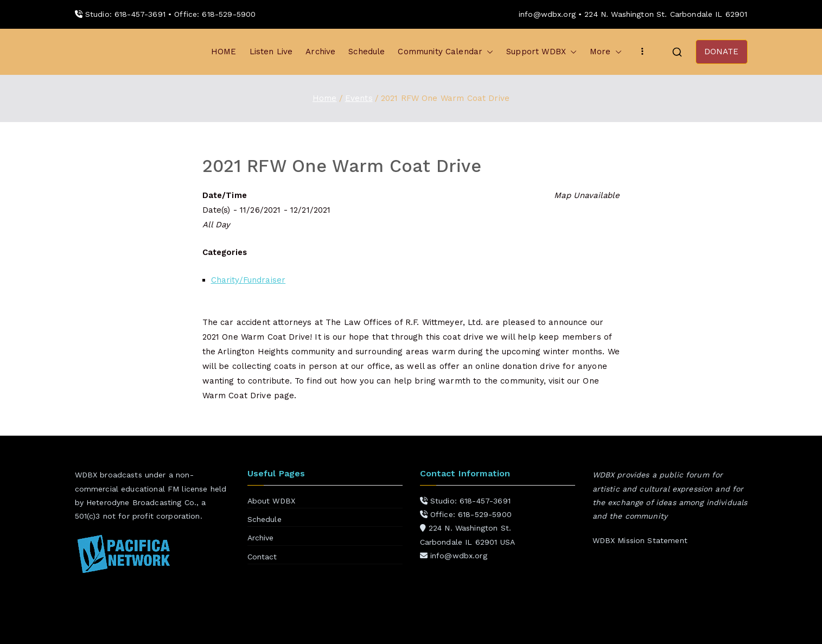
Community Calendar (445, 52)
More (606, 52)
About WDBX (272, 501)
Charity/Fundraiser (248, 280)
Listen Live (271, 52)
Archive (320, 52)
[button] (488, 52)
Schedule (367, 52)
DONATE (722, 52)
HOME (224, 52)
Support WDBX (541, 52)
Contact (262, 557)
